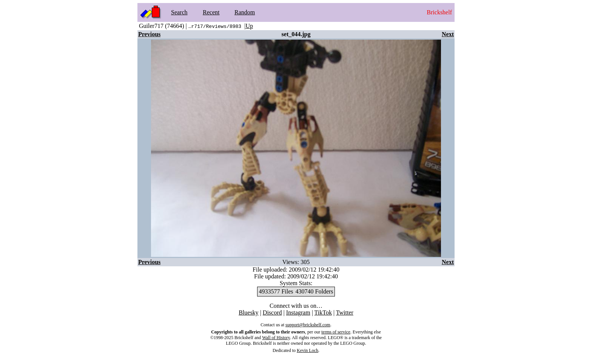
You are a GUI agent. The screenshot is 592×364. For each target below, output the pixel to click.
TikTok (323, 313)
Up (249, 26)
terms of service (336, 332)
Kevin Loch (308, 350)
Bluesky (248, 313)
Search (179, 12)
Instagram (298, 313)
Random (245, 12)
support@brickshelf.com (308, 325)
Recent (211, 12)
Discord (272, 313)
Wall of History (276, 338)
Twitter (345, 313)
